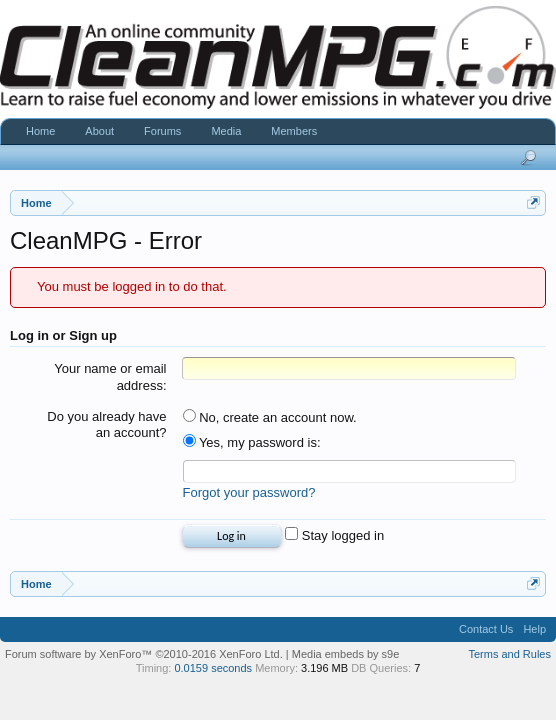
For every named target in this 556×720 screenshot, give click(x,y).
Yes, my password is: (252, 442)
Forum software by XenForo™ (144, 657)
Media (226, 131)
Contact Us (486, 632)
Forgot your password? (249, 495)
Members (294, 131)
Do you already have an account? (106, 425)
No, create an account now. (270, 417)
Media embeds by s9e (346, 657)
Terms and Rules (509, 657)
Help (534, 632)
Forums (162, 131)
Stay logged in (334, 538)
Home (40, 131)
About (99, 131)
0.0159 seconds (213, 671)
